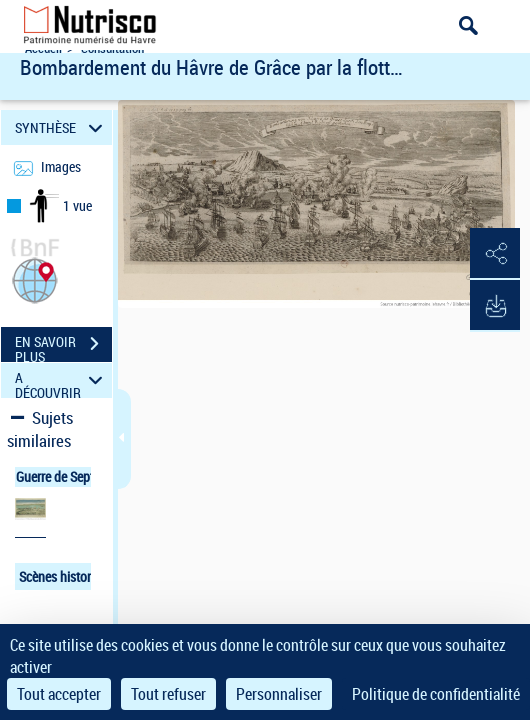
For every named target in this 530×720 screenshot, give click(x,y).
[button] (35, 278)
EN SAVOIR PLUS (63, 346)
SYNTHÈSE (61, 127)
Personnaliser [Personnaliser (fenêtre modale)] (279, 694)
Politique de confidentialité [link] (436, 694)
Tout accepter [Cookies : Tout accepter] (59, 694)
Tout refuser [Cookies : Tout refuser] (168, 694)
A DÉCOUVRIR (61, 380)
